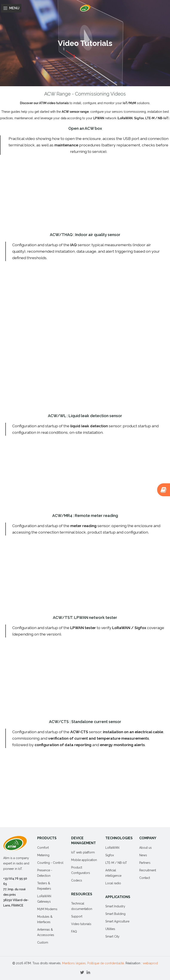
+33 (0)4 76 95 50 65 (15, 881)
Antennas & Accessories (46, 932)
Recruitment (148, 870)
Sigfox (110, 855)
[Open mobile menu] (11, 8)
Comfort (43, 848)
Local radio (113, 883)
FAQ (74, 931)
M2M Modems (47, 909)
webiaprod (150, 963)
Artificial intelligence (113, 873)
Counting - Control (50, 863)
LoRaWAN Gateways (44, 899)
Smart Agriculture (117, 921)
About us (145, 848)
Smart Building (115, 914)
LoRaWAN (112, 848)
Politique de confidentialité (106, 963)
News (143, 855)
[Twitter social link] (82, 972)
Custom (43, 942)
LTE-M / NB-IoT (116, 863)
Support (77, 916)
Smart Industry (115, 906)
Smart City (112, 936)
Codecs (77, 880)
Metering (43, 855)
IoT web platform (83, 852)
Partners (145, 863)
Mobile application (84, 860)
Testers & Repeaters (44, 886)
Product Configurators (81, 870)
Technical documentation (82, 906)
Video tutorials (81, 924)
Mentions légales (74, 963)
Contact (145, 878)
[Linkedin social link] (88, 972)
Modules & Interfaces (45, 919)
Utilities (110, 929)
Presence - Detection (45, 873)
